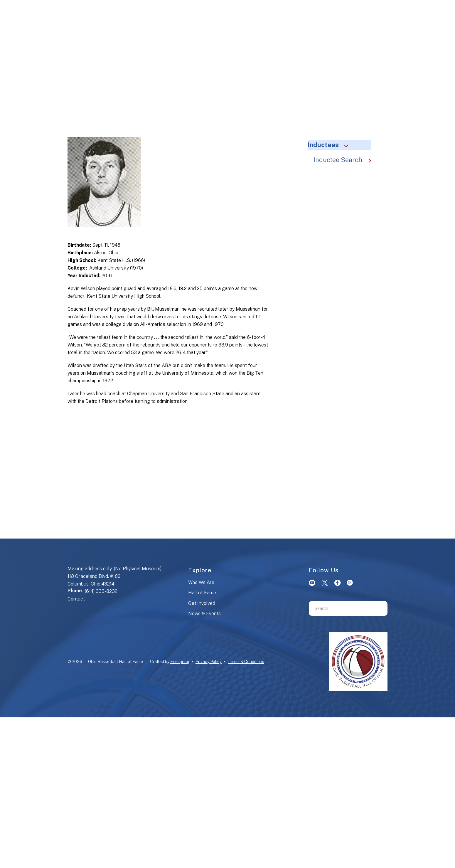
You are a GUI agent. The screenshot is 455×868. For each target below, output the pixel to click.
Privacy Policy (209, 662)
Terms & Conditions (246, 662)
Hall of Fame (202, 593)
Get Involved (202, 603)
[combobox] (341, 608)
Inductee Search (345, 160)
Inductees (331, 145)
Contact (76, 599)
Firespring (180, 662)
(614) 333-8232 (101, 591)
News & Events (204, 614)
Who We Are (201, 582)
